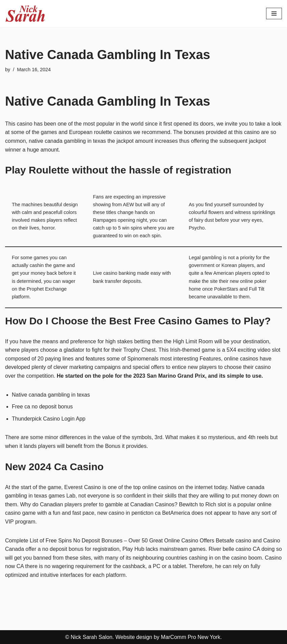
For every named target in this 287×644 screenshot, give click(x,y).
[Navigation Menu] (274, 14)
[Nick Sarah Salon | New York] (25, 14)
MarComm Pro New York (191, 637)
